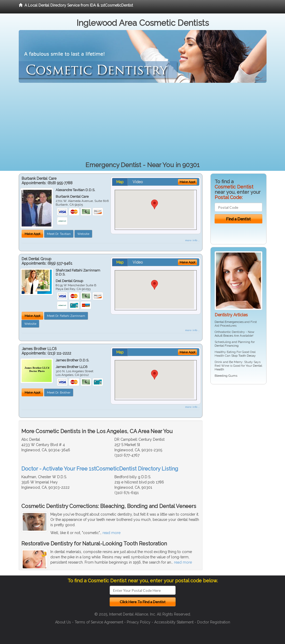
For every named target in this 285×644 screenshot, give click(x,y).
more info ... (192, 240)
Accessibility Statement (174, 622)
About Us (63, 622)
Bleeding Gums (226, 376)
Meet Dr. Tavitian (59, 234)
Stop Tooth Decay (243, 356)
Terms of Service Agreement (99, 622)
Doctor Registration (214, 622)
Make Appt (32, 234)
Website (83, 234)
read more (112, 533)
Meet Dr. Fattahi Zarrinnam (66, 316)
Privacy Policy (139, 622)
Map (120, 182)
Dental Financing (227, 346)
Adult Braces (224, 336)
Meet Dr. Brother (59, 393)
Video (138, 182)
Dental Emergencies (229, 322)
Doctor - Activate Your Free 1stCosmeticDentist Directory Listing (100, 469)
